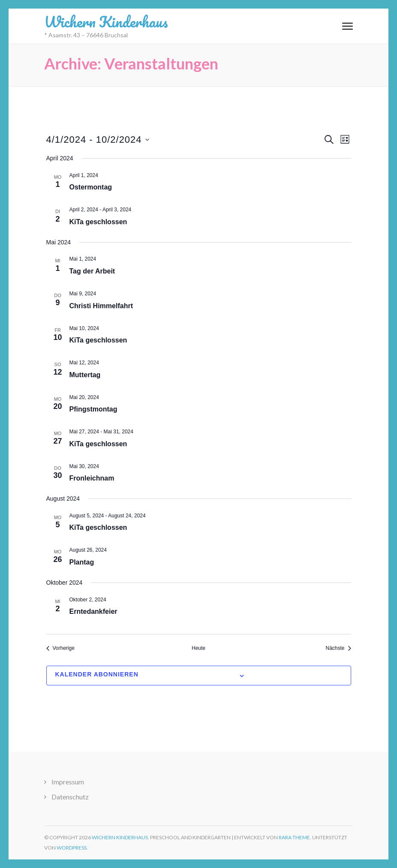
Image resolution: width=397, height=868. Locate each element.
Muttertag (85, 375)
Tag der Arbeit (92, 271)
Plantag (82, 562)
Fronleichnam (92, 478)
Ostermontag (91, 187)
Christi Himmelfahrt (101, 306)
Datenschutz (70, 797)
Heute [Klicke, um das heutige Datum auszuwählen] (198, 648)
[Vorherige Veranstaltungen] (60, 648)
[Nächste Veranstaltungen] (338, 648)
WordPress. (72, 848)
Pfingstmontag (93, 409)
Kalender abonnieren (97, 674)
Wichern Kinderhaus (106, 21)
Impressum (68, 782)
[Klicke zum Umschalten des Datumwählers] (98, 140)
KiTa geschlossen (98, 222)
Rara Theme (294, 837)
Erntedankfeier (93, 611)
